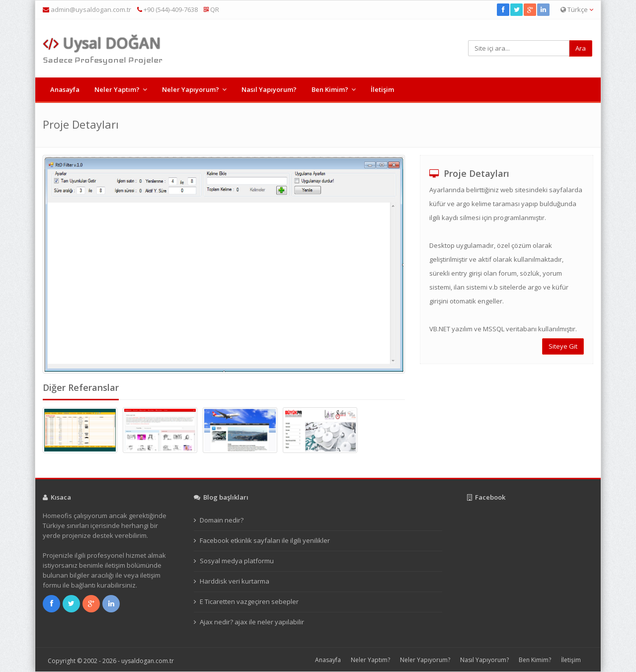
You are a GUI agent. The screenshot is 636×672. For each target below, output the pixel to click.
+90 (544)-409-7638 (167, 9)
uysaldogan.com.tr (148, 661)
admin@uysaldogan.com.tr (91, 9)
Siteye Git (563, 346)
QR (211, 9)
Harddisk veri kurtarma (235, 581)
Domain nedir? (222, 520)
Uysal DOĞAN (102, 43)
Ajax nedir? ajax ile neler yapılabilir (252, 622)
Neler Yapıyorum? (191, 89)
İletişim (382, 89)
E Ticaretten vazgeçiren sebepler (249, 601)
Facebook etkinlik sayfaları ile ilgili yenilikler (265, 540)
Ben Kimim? (330, 89)
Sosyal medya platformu (237, 561)
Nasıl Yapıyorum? (269, 89)
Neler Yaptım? (117, 89)
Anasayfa (65, 89)
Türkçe (577, 9)
